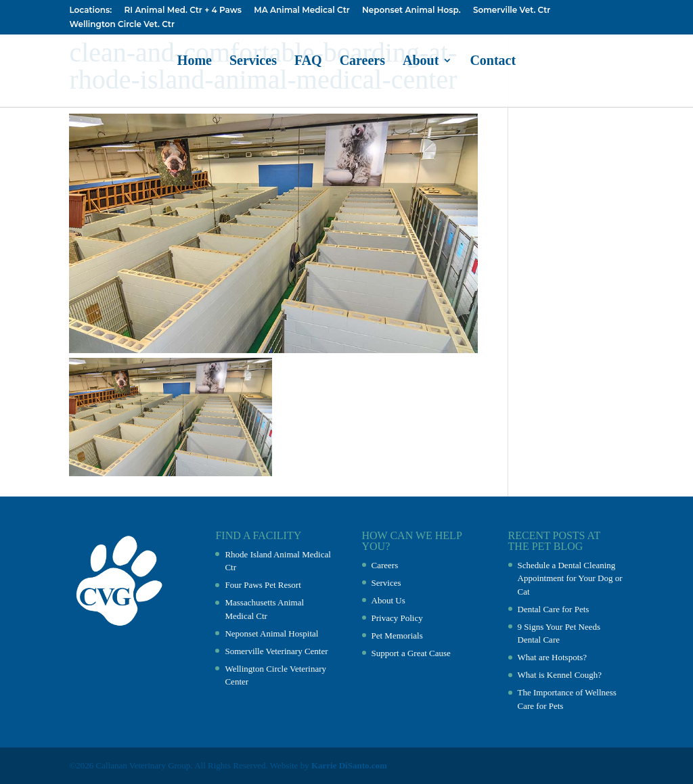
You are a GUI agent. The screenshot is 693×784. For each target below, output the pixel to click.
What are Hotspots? (553, 657)
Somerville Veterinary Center (276, 651)
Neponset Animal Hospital (271, 633)
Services (253, 62)
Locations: (90, 10)
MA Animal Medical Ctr (302, 10)
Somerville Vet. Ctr (512, 10)
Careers (362, 62)
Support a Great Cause (411, 653)
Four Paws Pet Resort (263, 585)
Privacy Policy (397, 618)
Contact (493, 62)
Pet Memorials (397, 636)
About (421, 62)
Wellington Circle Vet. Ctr (122, 25)
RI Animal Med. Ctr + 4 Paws (182, 10)
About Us (388, 600)
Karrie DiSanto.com (349, 765)
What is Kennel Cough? (560, 675)
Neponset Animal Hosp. (411, 10)
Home (195, 62)
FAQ (308, 62)
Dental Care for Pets (554, 609)
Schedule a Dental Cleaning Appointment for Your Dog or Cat (570, 578)
